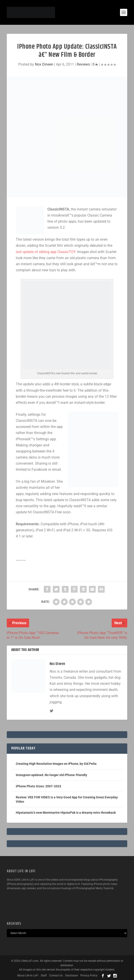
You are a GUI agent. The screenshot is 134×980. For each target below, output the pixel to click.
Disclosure (72, 975)
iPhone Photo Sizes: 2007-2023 (38, 786)
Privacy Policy (89, 975)
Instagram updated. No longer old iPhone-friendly (51, 775)
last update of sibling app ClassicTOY (46, 252)
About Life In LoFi (28, 975)
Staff (44, 975)
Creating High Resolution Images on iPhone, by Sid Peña (56, 764)
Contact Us (56, 975)
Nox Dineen (44, 64)
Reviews (83, 64)
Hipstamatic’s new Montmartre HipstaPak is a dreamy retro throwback (66, 813)
